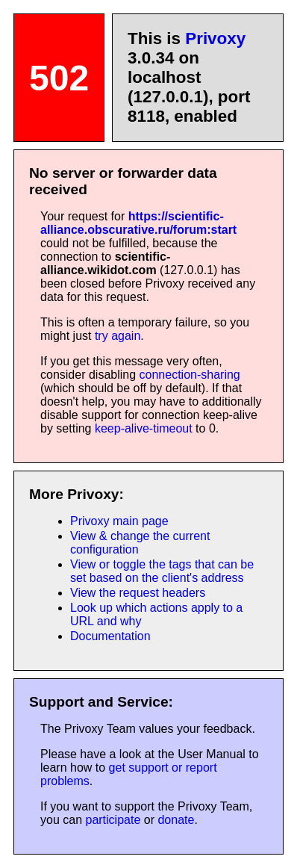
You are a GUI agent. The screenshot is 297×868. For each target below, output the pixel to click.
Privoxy (215, 38)
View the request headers (138, 593)
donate (176, 820)
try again (118, 336)
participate (113, 820)
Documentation (110, 636)
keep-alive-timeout (144, 428)
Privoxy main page (119, 521)
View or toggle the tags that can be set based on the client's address (162, 571)
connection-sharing (190, 375)
